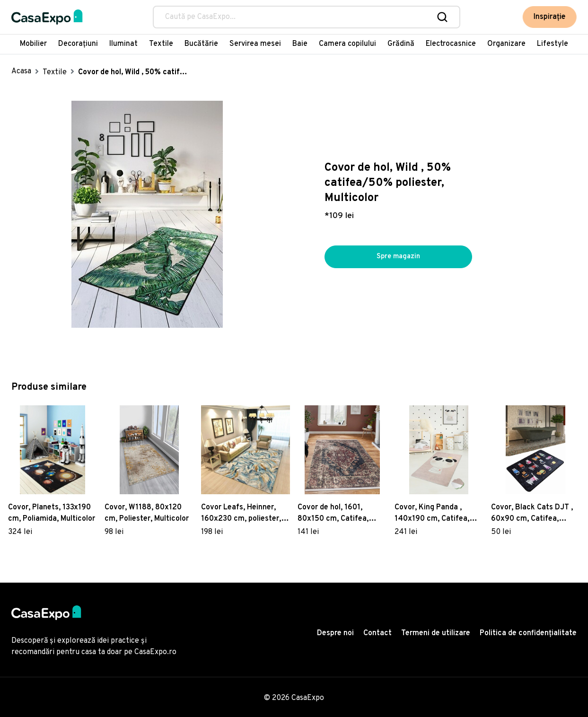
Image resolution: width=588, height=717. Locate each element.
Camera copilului (347, 44)
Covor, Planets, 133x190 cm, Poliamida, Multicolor (52, 513)
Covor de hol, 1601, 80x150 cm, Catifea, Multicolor (333, 514)
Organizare (506, 44)
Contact (377, 633)
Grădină (401, 44)
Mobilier (33, 44)
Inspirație (550, 17)
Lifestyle (553, 44)
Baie (300, 44)
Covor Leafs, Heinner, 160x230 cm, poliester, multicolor (241, 514)
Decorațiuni (78, 44)
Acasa (21, 71)
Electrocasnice (451, 44)
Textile (161, 44)
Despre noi (335, 633)
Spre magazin (398, 257)
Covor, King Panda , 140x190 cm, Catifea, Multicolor (432, 514)
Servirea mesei (255, 44)
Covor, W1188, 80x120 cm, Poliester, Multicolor (147, 513)
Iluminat (123, 44)
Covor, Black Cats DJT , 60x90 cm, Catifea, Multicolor (532, 514)
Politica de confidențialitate (528, 633)
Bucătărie (201, 44)
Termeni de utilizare (436, 633)
